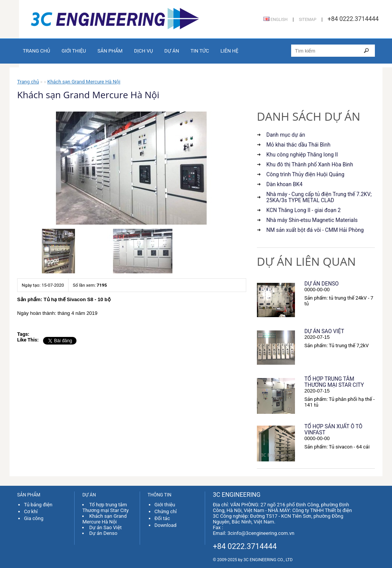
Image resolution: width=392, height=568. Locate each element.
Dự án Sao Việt (324, 331)
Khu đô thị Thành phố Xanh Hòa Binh (310, 164)
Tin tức (200, 51)
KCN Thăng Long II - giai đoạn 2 (304, 210)
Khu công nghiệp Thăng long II (302, 155)
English (276, 19)
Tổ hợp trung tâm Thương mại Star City (334, 382)
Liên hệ (229, 51)
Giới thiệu (74, 51)
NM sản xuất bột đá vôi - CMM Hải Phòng (315, 230)
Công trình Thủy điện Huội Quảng (305, 174)
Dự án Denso (322, 284)
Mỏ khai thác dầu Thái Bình (298, 145)
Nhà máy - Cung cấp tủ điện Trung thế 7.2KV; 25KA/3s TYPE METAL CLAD (319, 197)
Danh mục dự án (286, 135)
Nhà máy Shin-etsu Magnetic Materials (312, 220)
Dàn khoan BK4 (284, 184)
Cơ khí (31, 511)
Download (166, 525)
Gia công (34, 518)
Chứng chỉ (166, 511)
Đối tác (162, 518)
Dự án (172, 51)
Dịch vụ (143, 51)
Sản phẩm (110, 51)
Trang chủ (37, 51)
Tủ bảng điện (38, 505)
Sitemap (308, 20)
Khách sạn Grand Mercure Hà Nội (84, 82)
